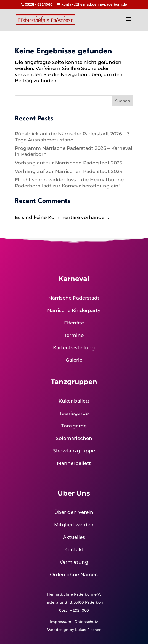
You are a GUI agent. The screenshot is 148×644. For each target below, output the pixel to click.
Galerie (74, 360)
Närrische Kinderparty (74, 310)
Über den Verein (74, 512)
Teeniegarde (74, 413)
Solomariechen (74, 438)
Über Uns (74, 493)
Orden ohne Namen (74, 575)
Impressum (61, 622)
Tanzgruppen (74, 382)
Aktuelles (74, 537)
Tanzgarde (74, 426)
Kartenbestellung (74, 348)
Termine (74, 335)
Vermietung (74, 562)
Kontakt (74, 550)
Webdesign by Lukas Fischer (74, 630)
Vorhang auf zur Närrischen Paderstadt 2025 (69, 163)
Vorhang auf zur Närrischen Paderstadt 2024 (69, 171)
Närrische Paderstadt (74, 298)
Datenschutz (86, 622)
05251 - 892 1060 (39, 4)
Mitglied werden (74, 525)
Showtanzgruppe (74, 451)
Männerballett (74, 463)
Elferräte (74, 323)
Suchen (123, 101)
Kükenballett (74, 401)
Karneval (74, 279)
